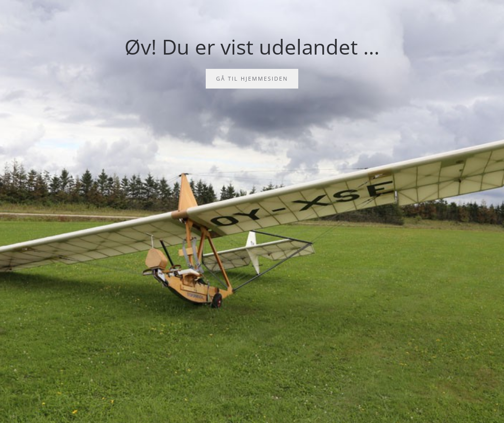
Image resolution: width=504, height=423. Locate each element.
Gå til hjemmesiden (252, 78)
